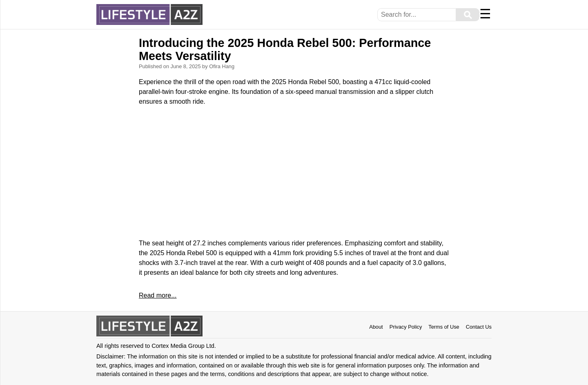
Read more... (158, 295)
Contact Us (479, 327)
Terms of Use (444, 327)
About (376, 327)
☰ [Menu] (485, 14)
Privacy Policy (406, 327)
